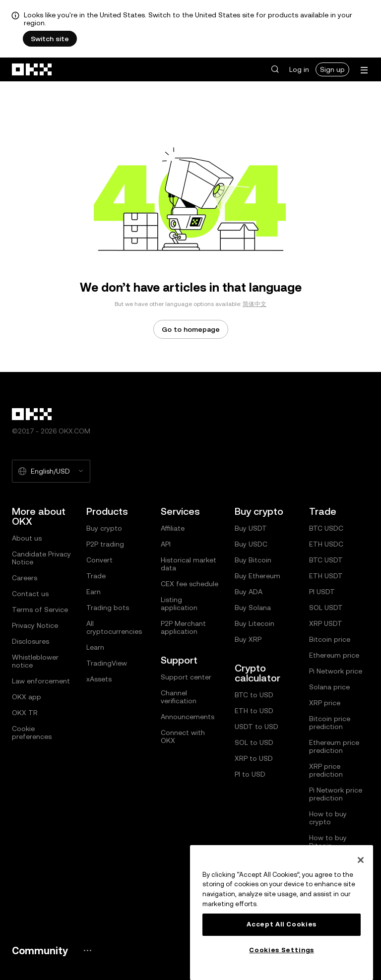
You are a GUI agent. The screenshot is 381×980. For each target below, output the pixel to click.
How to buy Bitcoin (328, 842)
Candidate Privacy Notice (41, 558)
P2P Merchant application (183, 627)
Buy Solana (253, 608)
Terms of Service (40, 610)
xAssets (99, 679)
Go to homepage (191, 329)
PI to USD (250, 774)
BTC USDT (326, 560)
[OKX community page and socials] (87, 950)
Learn (95, 647)
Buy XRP (248, 639)
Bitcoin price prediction (330, 723)
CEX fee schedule (190, 584)
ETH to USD (254, 711)
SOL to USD (254, 742)
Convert (99, 560)
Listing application (179, 604)
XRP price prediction (326, 770)
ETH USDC (326, 544)
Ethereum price (334, 655)
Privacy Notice (35, 625)
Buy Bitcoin (253, 560)
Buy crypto (104, 528)
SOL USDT (326, 608)
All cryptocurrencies (114, 627)
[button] (275, 69)
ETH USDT (326, 576)
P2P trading (105, 544)
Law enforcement (41, 681)
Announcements (188, 717)
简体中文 (254, 304)
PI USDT (322, 592)
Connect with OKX (183, 736)
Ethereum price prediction (334, 746)
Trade (96, 576)
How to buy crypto (328, 818)
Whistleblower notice (35, 661)
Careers (25, 578)
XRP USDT (326, 623)
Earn (94, 592)
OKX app (27, 697)
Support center (186, 677)
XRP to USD (254, 758)
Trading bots (108, 608)
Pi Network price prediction (336, 794)
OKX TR (25, 713)
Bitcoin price (330, 639)
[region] (282, 913)
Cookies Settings (282, 950)
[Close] (361, 860)
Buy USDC (251, 544)
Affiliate (173, 528)
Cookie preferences (32, 733)
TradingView (107, 663)
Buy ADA (249, 592)
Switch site (50, 39)
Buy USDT (251, 528)
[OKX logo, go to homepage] (32, 69)
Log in (299, 69)
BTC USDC (326, 528)
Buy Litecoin (254, 623)
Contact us (30, 594)
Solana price (329, 687)
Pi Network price (336, 671)
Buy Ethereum (257, 576)
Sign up (332, 69)
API (166, 544)
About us (27, 538)
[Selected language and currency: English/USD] (51, 471)
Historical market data (189, 564)
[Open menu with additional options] (364, 70)
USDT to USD (256, 727)
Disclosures (31, 641)
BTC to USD (254, 695)
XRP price (325, 703)
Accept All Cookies (282, 924)
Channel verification (179, 697)
